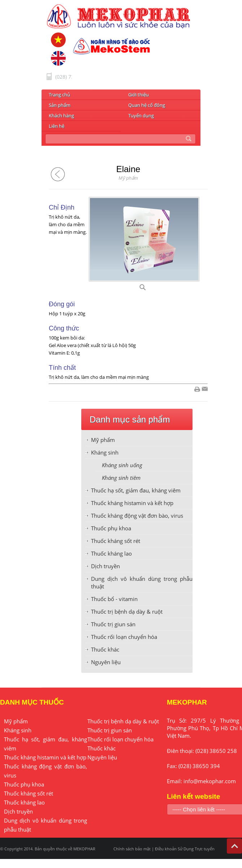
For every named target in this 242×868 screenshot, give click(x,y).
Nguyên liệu (106, 662)
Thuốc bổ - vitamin (114, 599)
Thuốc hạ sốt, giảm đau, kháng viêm (136, 490)
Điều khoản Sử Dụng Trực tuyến (185, 849)
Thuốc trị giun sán (113, 624)
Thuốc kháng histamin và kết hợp (132, 503)
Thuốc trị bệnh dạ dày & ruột (127, 611)
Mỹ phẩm (103, 440)
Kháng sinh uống (122, 465)
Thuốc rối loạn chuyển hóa (124, 637)
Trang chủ (59, 95)
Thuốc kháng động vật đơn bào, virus (137, 516)
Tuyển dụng (141, 115)
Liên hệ (57, 126)
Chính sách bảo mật (132, 849)
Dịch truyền (105, 566)
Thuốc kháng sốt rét (116, 541)
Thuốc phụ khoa (111, 528)
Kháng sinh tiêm (121, 478)
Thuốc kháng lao (111, 553)
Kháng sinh (105, 452)
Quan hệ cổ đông (147, 105)
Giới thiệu (139, 95)
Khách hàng (61, 115)
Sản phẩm (60, 105)
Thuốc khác (105, 649)
